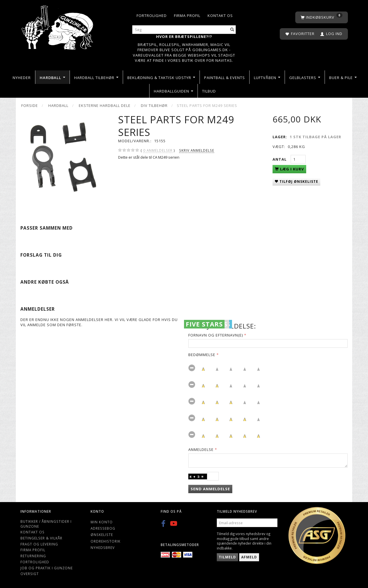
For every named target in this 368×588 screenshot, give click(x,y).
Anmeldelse (201, 449)
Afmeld (249, 557)
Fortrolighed (152, 16)
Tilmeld (227, 557)
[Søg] (232, 30)
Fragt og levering (39, 544)
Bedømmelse (202, 355)
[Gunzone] (58, 26)
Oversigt (30, 574)
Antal (280, 159)
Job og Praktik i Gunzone (47, 568)
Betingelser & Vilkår (41, 538)
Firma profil (187, 16)
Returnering (33, 556)
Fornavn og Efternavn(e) (216, 335)
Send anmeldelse (210, 489)
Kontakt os (220, 16)
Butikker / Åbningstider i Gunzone (46, 524)
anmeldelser (158, 150)
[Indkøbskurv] (322, 17)
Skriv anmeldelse (197, 150)
